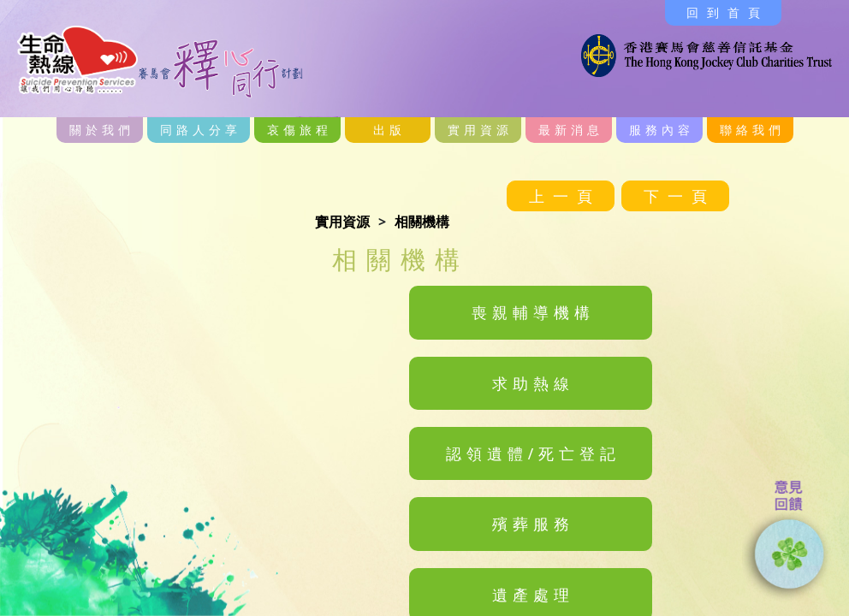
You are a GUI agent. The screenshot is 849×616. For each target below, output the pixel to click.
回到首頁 (727, 12)
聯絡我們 (752, 130)
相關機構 (422, 222)
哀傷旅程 (300, 130)
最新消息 (571, 130)
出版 (389, 130)
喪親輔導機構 (533, 312)
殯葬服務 (533, 524)
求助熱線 (533, 383)
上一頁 (565, 196)
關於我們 (102, 130)
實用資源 (480, 130)
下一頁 (680, 196)
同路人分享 (201, 130)
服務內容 (662, 130)
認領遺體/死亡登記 (534, 453)
